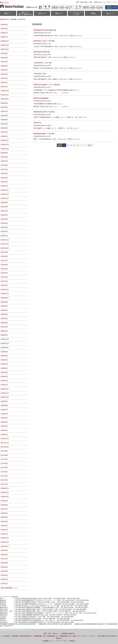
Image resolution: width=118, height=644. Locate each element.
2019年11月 (5, 343)
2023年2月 (4, 182)
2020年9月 (4, 302)
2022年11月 (5, 194)
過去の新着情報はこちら (9, 588)
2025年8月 (4, 58)
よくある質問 (5, 636)
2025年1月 (4, 87)
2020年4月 (4, 323)
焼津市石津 (37, 123)
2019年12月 (5, 339)
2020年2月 (4, 331)
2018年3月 (4, 426)
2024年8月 (4, 107)
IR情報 (93, 14)
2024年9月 (4, 103)
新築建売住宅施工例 (68, 633)
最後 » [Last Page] (90, 145)
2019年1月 (4, 385)
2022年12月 (5, 190)
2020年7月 (4, 310)
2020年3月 (4, 327)
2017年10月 (5, 447)
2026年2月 (4, 33)
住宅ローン (56, 633)
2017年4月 (4, 472)
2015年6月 (4, 563)
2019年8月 (4, 356)
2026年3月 (4, 29)
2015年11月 (5, 542)
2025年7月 (4, 62)
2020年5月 (4, 319)
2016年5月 (4, 517)
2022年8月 (4, 207)
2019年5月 (4, 368)
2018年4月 (4, 422)
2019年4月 (4, 372)
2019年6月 (4, 364)
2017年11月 (5, 443)
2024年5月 (4, 120)
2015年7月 (4, 559)
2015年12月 (5, 538)
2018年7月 (4, 410)
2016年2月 (4, 530)
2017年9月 (4, 451)
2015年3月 (4, 575)
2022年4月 (4, 223)
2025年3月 (4, 78)
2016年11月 (5, 493)
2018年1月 (4, 435)
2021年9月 (4, 252)
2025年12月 (5, 41)
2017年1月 (4, 484)
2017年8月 (4, 455)
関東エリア (59, 14)
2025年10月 (5, 49)
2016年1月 (4, 534)
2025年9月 (4, 53)
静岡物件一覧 (8, 14)
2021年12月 (5, 240)
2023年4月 (4, 174)
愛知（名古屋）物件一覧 (42, 14)
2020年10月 (5, 298)
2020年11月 (5, 294)
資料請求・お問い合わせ (111, 7)
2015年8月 (4, 555)
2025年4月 (4, 74)
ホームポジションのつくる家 (76, 14)
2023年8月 (4, 157)
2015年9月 (4, 550)
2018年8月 (4, 405)
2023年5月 (4, 170)
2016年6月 (4, 513)
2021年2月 (4, 281)
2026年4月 (4, 25)
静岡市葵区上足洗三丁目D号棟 (44, 41)
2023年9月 (4, 153)
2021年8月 (4, 256)
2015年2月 (4, 579)
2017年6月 (4, 464)
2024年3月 (4, 128)
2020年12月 (5, 290)
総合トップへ (5, 2)
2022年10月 (5, 198)
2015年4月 (4, 571)
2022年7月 (4, 211)
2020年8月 (4, 306)
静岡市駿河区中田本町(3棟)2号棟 (45, 30)
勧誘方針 (59, 638)
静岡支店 (73, 641)
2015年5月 (4, 567)
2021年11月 (5, 244)
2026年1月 (4, 37)
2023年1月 (4, 186)
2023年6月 (4, 165)
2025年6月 (4, 66)
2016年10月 (5, 497)
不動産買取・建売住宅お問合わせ (22, 636)
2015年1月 (4, 584)
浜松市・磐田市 (25, 14)
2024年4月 (4, 124)
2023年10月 (5, 149)
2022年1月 (4, 236)
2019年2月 (4, 381)
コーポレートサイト (62, 641)
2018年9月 (4, 401)
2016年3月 (4, 526)
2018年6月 (4, 414)
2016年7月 (4, 509)
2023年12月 (5, 140)
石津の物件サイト (40, 128)
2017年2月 (4, 480)
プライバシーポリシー (88, 636)
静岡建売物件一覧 (40, 636)
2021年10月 (5, 248)
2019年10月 (5, 348)
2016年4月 (4, 522)
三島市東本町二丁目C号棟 (42, 63)
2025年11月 (5, 45)
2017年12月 (5, 439)
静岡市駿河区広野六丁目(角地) (44, 112)
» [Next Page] (85, 145)
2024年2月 (4, 132)
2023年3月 (4, 178)
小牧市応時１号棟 (40, 74)
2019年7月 (4, 360)
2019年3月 (4, 377)
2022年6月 (4, 215)
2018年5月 (4, 418)
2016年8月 (4, 505)
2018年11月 (5, 393)
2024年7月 (4, 111)
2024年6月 (4, 116)
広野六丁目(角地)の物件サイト (44, 117)
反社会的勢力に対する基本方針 (107, 636)
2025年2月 (4, 82)
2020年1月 (4, 335)
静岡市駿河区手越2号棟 (42, 52)
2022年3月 (4, 227)
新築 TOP (47, 633)
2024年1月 (4, 136)
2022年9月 (4, 203)
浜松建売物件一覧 (52, 636)
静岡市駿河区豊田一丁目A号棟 (44, 134)
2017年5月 (4, 468)
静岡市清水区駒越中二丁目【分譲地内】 (47, 85)
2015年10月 (5, 546)
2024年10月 (5, 99)
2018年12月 (5, 389)
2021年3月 (4, 277)
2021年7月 (4, 261)
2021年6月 (4, 265)
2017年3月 (4, 476)
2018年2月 (4, 430)
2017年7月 (4, 459)
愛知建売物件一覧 (65, 636)
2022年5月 (4, 219)
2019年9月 (4, 352)
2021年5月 (4, 269)
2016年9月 (4, 501)
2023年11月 (5, 145)
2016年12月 (5, 488)
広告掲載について (48, 641)
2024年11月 (5, 95)
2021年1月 (4, 285)
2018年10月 (5, 397)
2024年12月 (5, 91)
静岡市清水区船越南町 (41, 98)
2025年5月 (4, 70)
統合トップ (110, 14)
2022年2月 (4, 232)
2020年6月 (4, 314)
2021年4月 (4, 273)
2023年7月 (4, 161)
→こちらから (64, 93)
